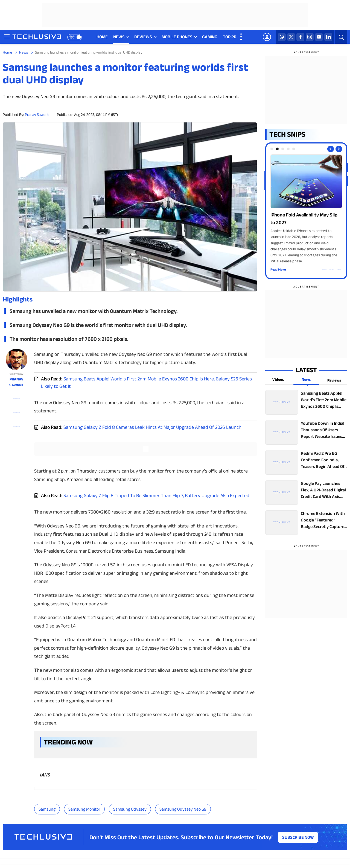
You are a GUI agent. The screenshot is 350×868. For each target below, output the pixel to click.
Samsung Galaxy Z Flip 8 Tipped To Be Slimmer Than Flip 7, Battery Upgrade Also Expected (156, 495)
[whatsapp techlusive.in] (282, 37)
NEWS (119, 37)
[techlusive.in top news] (306, 402)
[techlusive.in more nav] (241, 37)
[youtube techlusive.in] (319, 37)
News (24, 52)
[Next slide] (339, 149)
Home (7, 52)
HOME (102, 37)
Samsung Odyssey (130, 809)
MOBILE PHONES (177, 37)
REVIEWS (143, 37)
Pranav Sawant (37, 115)
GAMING (210, 37)
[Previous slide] (331, 149)
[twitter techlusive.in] (291, 37)
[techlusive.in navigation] (7, 37)
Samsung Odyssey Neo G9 (183, 809)
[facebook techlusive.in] (300, 37)
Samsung (47, 809)
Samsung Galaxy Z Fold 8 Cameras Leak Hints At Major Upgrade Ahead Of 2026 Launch (152, 427)
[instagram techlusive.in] (310, 37)
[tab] (272, 149)
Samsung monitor (84, 809)
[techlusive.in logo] (37, 37)
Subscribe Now (298, 837)
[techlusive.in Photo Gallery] (306, 209)
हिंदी (72, 37)
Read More (278, 269)
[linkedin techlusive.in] (328, 37)
